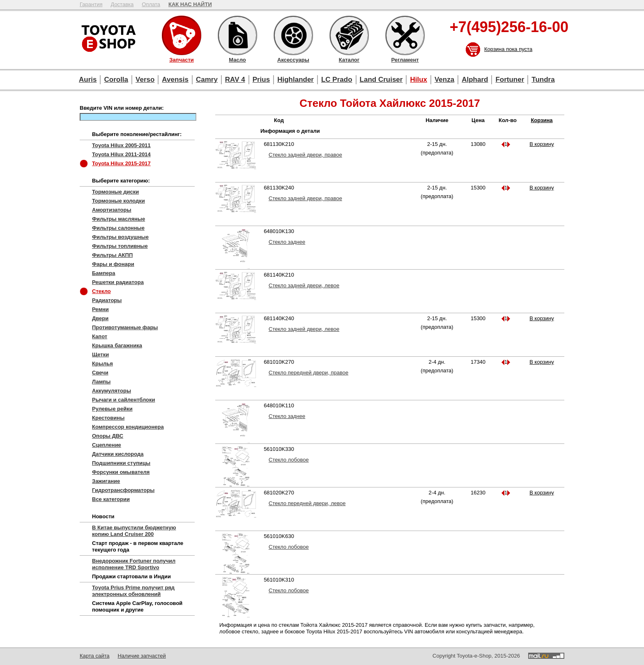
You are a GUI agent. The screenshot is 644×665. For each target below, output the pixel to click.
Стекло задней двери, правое (305, 155)
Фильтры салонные (118, 228)
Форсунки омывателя (121, 472)
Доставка (122, 4)
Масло (237, 35)
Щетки (100, 354)
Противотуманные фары (125, 327)
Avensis (175, 80)
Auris (88, 80)
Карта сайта (94, 656)
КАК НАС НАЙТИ (190, 4)
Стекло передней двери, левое (307, 503)
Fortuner (510, 80)
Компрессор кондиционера (128, 427)
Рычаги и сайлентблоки (124, 400)
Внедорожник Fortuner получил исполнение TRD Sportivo (134, 564)
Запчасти (182, 35)
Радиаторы (107, 300)
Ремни (100, 309)
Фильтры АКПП (112, 255)
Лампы (101, 382)
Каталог (349, 35)
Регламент (405, 35)
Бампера (103, 273)
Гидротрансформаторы (123, 490)
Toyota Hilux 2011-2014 (121, 154)
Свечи (100, 373)
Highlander (296, 80)
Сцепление (107, 445)
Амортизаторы (112, 210)
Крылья (102, 364)
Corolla (116, 80)
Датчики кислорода (118, 454)
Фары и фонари (113, 264)
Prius (261, 80)
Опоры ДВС (108, 436)
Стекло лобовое (289, 460)
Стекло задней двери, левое (304, 285)
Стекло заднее (287, 242)
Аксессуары (293, 35)
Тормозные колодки (118, 201)
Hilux (419, 80)
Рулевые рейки (112, 409)
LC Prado (337, 80)
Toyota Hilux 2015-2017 (121, 163)
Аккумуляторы (112, 391)
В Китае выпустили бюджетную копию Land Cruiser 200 (134, 531)
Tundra (543, 80)
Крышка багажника (117, 345)
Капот (100, 336)
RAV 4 (235, 80)
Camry (207, 80)
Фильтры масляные (118, 219)
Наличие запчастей (141, 656)
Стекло (101, 291)
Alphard (475, 80)
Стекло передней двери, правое (308, 373)
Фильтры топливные (120, 246)
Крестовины (108, 418)
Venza (444, 80)
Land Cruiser (381, 80)
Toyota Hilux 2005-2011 (121, 145)
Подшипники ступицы (121, 463)
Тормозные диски (115, 192)
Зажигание (106, 481)
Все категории (111, 499)
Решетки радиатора (118, 282)
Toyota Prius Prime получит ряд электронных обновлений (133, 591)
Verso (145, 80)
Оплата (151, 4)
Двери (100, 318)
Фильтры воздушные (120, 237)
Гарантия (91, 4)
